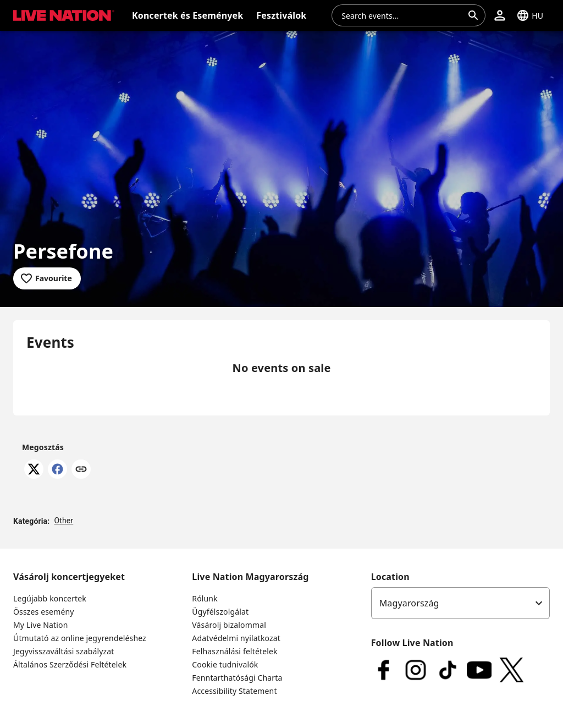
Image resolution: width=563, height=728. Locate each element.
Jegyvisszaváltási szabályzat (64, 651)
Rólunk (205, 598)
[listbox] (460, 603)
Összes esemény (44, 612)
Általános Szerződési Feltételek (70, 664)
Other (64, 521)
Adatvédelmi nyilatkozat (236, 638)
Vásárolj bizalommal (229, 625)
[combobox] (402, 15)
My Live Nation (40, 625)
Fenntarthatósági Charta (237, 678)
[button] (500, 15)
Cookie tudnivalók (225, 664)
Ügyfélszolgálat (220, 612)
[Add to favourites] (47, 278)
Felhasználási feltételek (234, 651)
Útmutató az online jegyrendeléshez (80, 638)
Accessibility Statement (234, 691)
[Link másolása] (81, 470)
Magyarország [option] (409, 603)
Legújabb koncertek (50, 598)
